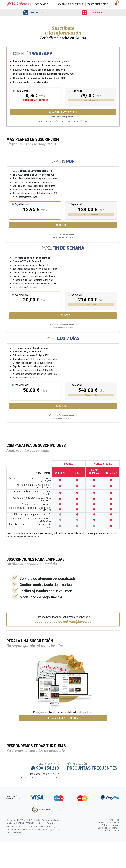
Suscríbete (63, 225)
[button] (116, 4)
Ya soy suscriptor (98, 4)
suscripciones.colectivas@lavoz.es (63, 622)
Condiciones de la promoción (63, 117)
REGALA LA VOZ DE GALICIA (63, 718)
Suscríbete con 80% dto (63, 112)
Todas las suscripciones (70, 4)
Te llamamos (92, 13)
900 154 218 (33, 13)
